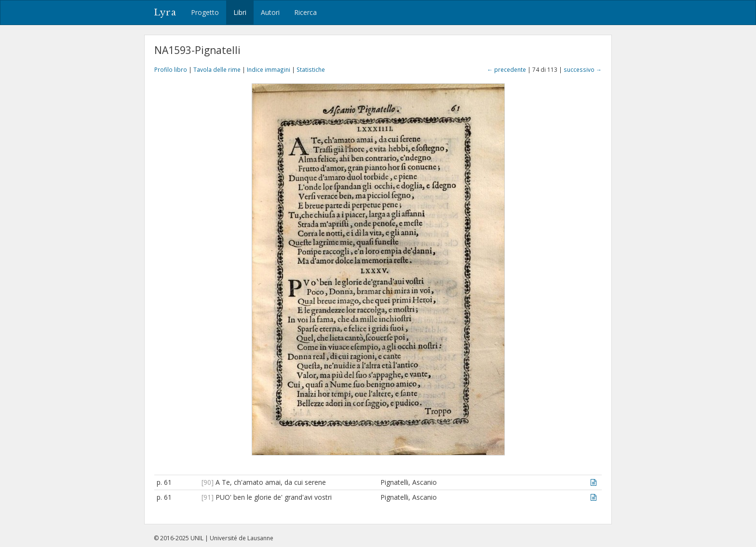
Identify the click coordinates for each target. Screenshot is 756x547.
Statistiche (311, 69)
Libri (240, 12)
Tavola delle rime (217, 69)
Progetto (205, 12)
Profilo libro (171, 69)
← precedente (506, 69)
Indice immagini (269, 69)
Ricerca (305, 12)
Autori (270, 12)
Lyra (165, 13)
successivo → (583, 69)
